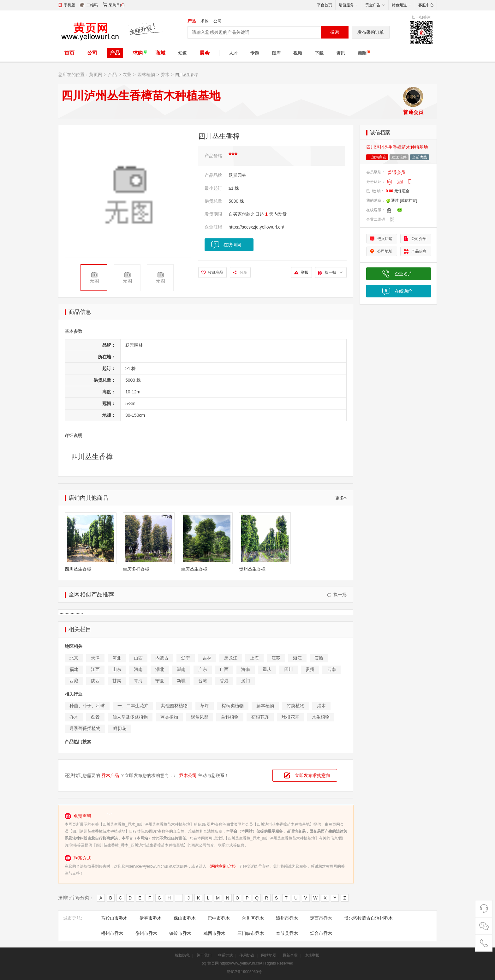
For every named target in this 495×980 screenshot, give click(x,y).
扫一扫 (334, 272)
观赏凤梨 (200, 717)
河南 (138, 669)
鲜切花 (120, 728)
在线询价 (403, 291)
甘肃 (117, 681)
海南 (246, 669)
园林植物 (146, 75)
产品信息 (419, 251)
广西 (224, 669)
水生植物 (321, 717)
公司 (218, 21)
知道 (182, 53)
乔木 (165, 75)
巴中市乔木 (219, 918)
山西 (138, 658)
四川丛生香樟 (78, 569)
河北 (117, 658)
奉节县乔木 (287, 933)
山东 (117, 669)
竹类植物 (295, 706)
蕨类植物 (169, 717)
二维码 (89, 6)
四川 (289, 669)
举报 (305, 272)
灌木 (321, 706)
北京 (74, 658)
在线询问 (232, 245)
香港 (224, 681)
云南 (331, 669)
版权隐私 (182, 955)
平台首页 (325, 5)
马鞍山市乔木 (114, 918)
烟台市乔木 (321, 933)
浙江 (297, 658)
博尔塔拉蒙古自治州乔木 (368, 918)
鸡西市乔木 (214, 933)
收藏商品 (216, 272)
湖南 (181, 669)
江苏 (276, 658)
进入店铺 (385, 239)
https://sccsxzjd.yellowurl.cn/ (256, 227)
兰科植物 (230, 717)
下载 (319, 53)
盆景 (95, 717)
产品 (192, 21)
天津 (95, 658)
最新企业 (290, 955)
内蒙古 (162, 658)
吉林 (207, 658)
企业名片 (403, 274)
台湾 (203, 681)
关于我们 (204, 955)
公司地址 (385, 251)
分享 (243, 272)
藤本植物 (265, 706)
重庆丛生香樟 (194, 569)
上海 (254, 658)
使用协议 (247, 955)
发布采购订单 (371, 32)
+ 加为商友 (377, 157)
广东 (203, 669)
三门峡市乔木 (251, 933)
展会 (205, 53)
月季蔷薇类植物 (85, 728)
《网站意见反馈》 (223, 866)
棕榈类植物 (233, 706)
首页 (69, 53)
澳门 (246, 681)
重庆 (267, 669)
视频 (298, 53)
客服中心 (426, 5)
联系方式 (225, 955)
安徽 (319, 658)
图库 (276, 53)
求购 (205, 21)
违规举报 (312, 955)
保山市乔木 (185, 918)
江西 (95, 669)
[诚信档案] (409, 200)
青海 (138, 681)
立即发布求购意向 (313, 775)
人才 (233, 53)
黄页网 (96, 75)
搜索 (335, 32)
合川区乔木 (253, 918)
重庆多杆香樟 (136, 569)
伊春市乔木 (151, 918)
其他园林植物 (174, 706)
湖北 (160, 669)
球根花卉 (290, 717)
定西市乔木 (321, 918)
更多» (341, 498)
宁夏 (160, 681)
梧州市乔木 (112, 933)
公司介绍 (419, 239)
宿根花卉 (260, 717)
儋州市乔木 (146, 933)
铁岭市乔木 (180, 933)
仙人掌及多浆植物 (130, 717)
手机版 (69, 5)
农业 (127, 75)
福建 (74, 669)
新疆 (181, 681)
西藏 (74, 681)
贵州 (310, 669)
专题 (255, 53)
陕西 (95, 681)
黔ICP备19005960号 (244, 972)
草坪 (205, 706)
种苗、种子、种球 (87, 706)
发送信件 (399, 157)
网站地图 (269, 955)
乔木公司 (188, 775)
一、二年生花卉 (133, 706)
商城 (160, 53)
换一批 (337, 595)
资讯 (341, 53)
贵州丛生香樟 (252, 569)
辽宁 (186, 658)
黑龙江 (231, 658)
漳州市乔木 (287, 918)
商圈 (362, 53)
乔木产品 (110, 775)
